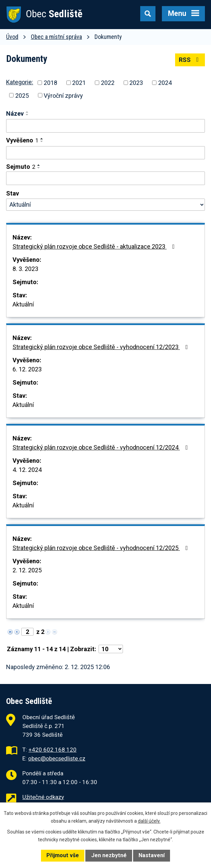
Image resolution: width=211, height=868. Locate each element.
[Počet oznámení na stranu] (111, 649)
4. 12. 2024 (27, 470)
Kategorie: (20, 82)
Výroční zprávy (63, 95)
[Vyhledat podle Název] (105, 126)
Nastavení (152, 855)
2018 (50, 83)
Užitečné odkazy (43, 797)
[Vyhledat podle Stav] (105, 205)
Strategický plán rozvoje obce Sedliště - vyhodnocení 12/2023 (102, 347)
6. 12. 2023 (27, 369)
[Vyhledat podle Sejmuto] (105, 178)
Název (15, 113)
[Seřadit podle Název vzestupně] (27, 112)
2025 (22, 95)
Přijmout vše (63, 855)
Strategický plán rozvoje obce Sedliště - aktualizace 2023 (95, 246)
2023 (136, 83)
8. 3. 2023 (25, 269)
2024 (165, 83)
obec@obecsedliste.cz (57, 758)
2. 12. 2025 (27, 570)
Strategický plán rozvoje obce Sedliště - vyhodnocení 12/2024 (102, 447)
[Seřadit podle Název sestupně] (27, 115)
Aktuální (23, 304)
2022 (108, 83)
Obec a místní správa (56, 37)
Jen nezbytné (109, 855)
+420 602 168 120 (52, 750)
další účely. (149, 821)
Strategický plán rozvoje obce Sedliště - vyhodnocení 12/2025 (102, 548)
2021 (79, 83)
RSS (190, 60)
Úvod (12, 37)
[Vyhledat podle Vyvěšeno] (105, 153)
